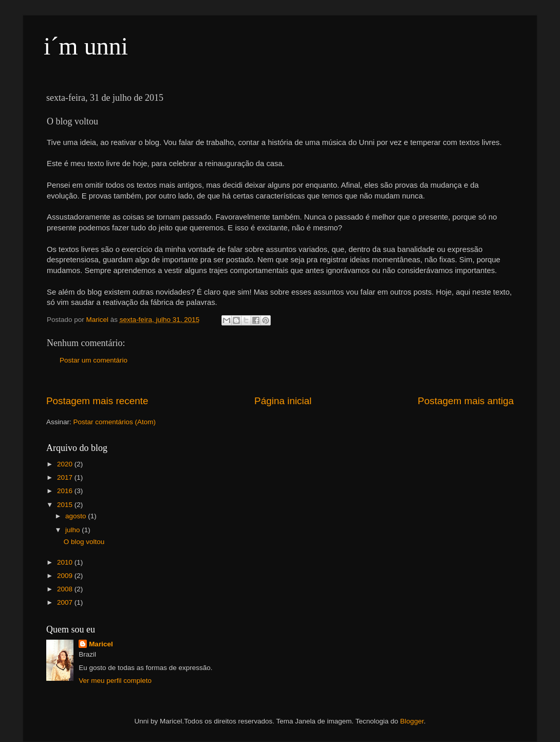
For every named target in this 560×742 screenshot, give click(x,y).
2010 (66, 562)
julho (73, 530)
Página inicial (283, 401)
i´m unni (86, 46)
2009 (66, 576)
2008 (66, 589)
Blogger (412, 721)
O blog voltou (84, 542)
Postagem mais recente (97, 401)
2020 (66, 464)
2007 (66, 602)
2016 (66, 491)
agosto (77, 516)
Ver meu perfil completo (115, 681)
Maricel (101, 644)
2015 (66, 505)
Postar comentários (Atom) (115, 422)
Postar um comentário (94, 360)
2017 (66, 477)
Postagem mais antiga (466, 401)
